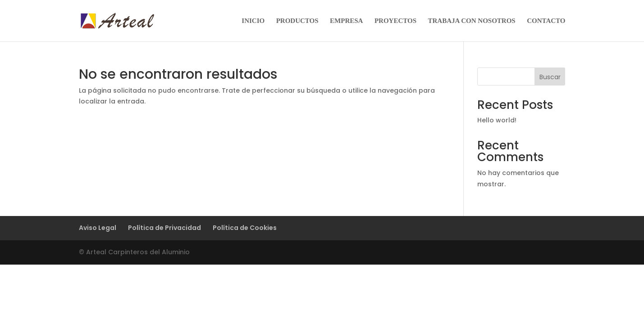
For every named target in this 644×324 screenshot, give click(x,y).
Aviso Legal (98, 228)
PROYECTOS (395, 21)
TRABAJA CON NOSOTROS (472, 21)
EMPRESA (346, 21)
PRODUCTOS (297, 21)
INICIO (253, 21)
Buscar (550, 77)
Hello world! (497, 120)
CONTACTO (546, 21)
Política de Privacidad (164, 228)
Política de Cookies (245, 228)
